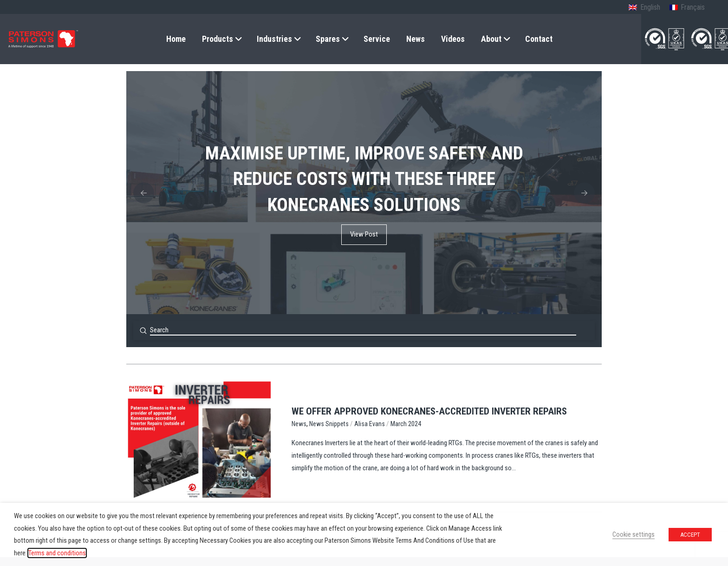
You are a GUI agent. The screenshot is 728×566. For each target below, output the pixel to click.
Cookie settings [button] (634, 534)
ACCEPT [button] (690, 535)
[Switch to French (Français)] (687, 8)
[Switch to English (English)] (644, 8)
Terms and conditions (57, 553)
